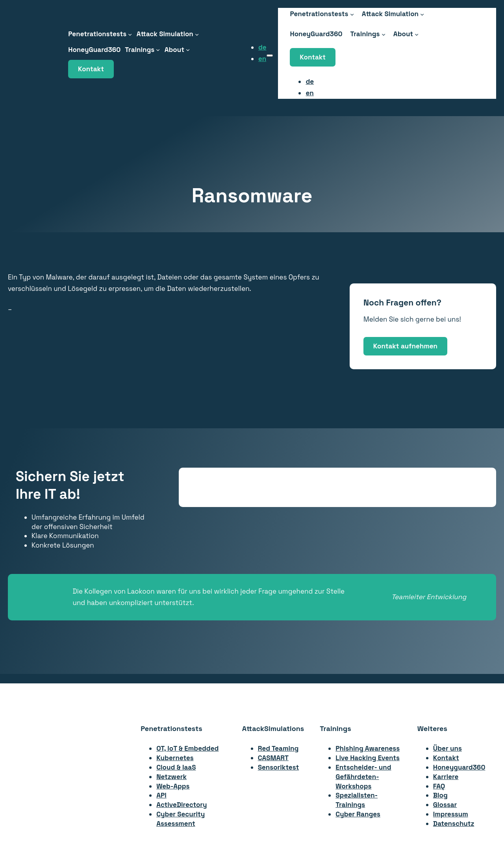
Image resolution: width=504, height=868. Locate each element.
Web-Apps (173, 786)
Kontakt (91, 69)
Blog (440, 795)
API (161, 795)
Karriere (446, 777)
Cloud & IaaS (176, 767)
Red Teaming (278, 748)
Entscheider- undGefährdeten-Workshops (363, 777)
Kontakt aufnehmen (405, 346)
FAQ (439, 786)
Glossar (445, 805)
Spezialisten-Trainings (357, 800)
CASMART (273, 758)
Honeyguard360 (459, 767)
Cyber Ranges (358, 814)
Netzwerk (171, 777)
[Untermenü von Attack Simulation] (197, 34)
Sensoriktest (278, 767)
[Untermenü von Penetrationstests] (130, 34)
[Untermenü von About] (188, 50)
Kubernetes (175, 758)
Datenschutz (454, 824)
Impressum (451, 814)
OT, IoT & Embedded (187, 748)
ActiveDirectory (182, 805)
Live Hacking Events (368, 758)
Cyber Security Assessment (181, 819)
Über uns (447, 748)
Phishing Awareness (368, 748)
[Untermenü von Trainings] (158, 50)
